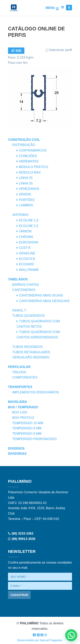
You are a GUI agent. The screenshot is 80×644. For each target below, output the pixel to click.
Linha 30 (26, 183)
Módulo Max (30, 172)
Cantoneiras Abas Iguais (41, 295)
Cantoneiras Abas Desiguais (44, 301)
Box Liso (20, 412)
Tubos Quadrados (28, 316)
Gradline (27, 253)
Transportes (20, 387)
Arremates (29, 161)
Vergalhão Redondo (31, 357)
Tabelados (18, 279)
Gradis (25, 194)
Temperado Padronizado (34, 439)
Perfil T (19, 310)
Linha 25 (26, 178)
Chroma (26, 237)
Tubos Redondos (27, 347)
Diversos (16, 448)
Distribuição (24, 145)
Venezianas (29, 189)
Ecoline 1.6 (29, 220)
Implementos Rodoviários (36, 392)
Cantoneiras (24, 290)
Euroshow (29, 242)
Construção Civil (24, 140)
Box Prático (23, 418)
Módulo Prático (34, 167)
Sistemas (20, 215)
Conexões (28, 156)
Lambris (26, 205)
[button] (71, 635)
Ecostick (27, 259)
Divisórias (17, 454)
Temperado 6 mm (27, 428)
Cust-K (25, 248)
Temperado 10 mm (28, 423)
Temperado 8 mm (27, 434)
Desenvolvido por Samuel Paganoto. (40, 640)
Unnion (25, 231)
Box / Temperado (23, 407)
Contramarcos (33, 150)
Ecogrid (26, 264)
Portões (27, 200)
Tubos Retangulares (31, 352)
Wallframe (29, 270)
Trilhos (19, 372)
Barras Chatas (25, 285)
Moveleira (17, 402)
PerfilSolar (19, 367)
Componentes (25, 377)
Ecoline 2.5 (29, 226)
